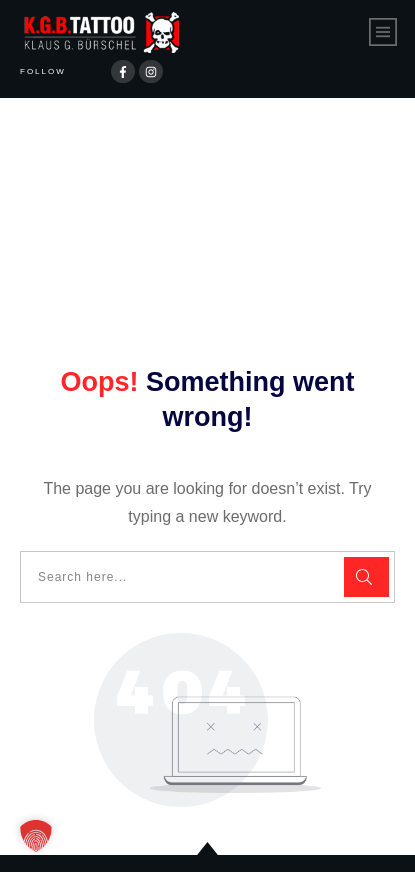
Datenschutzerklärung (145, 840)
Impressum (291, 840)
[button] (36, 836)
